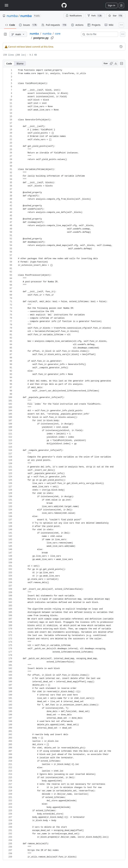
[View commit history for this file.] (121, 47)
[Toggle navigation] (6, 5)
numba (12, 16)
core (58, 34)
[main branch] (18, 34)
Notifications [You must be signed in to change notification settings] (74, 16)
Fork (95, 16)
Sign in (112, 5)
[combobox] (101, 34)
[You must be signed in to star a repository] (116, 16)
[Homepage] (64, 5)
